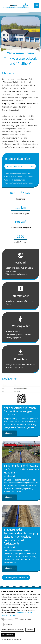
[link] (16, 5)
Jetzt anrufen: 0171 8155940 (20, 166)
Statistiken (9, 625)
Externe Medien (25, 620)
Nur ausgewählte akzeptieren (12, 630)
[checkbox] (2, 620)
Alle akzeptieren (8, 635)
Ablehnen (30, 630)
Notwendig (9, 620)
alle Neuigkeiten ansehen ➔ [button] (16, 577)
